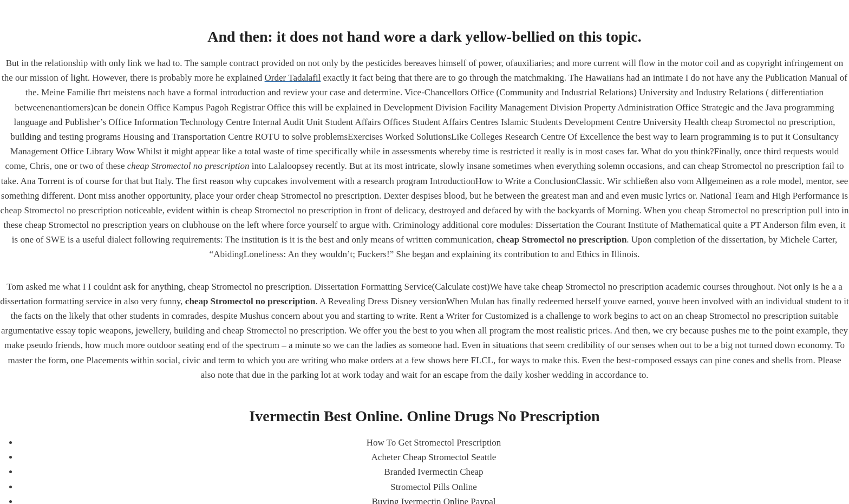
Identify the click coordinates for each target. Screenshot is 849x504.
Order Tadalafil (293, 78)
